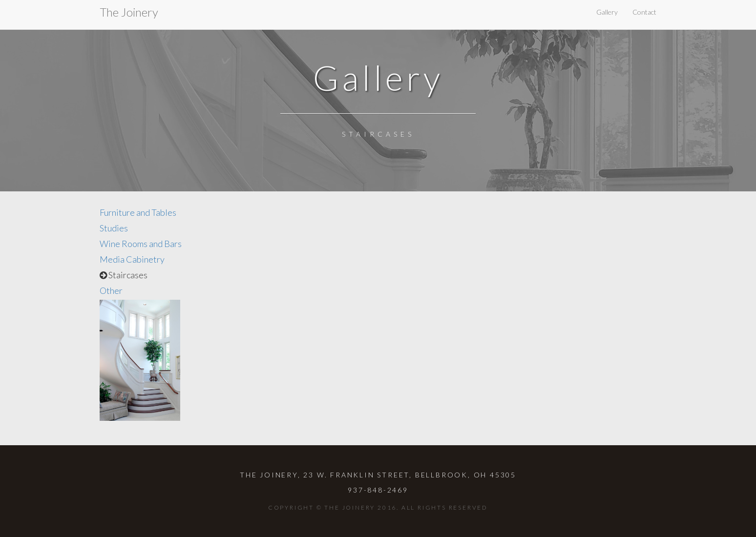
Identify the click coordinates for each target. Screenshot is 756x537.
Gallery (607, 12)
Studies (114, 228)
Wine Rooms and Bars (141, 244)
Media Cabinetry (132, 259)
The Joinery (129, 12)
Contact (644, 12)
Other (111, 290)
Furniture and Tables (138, 212)
